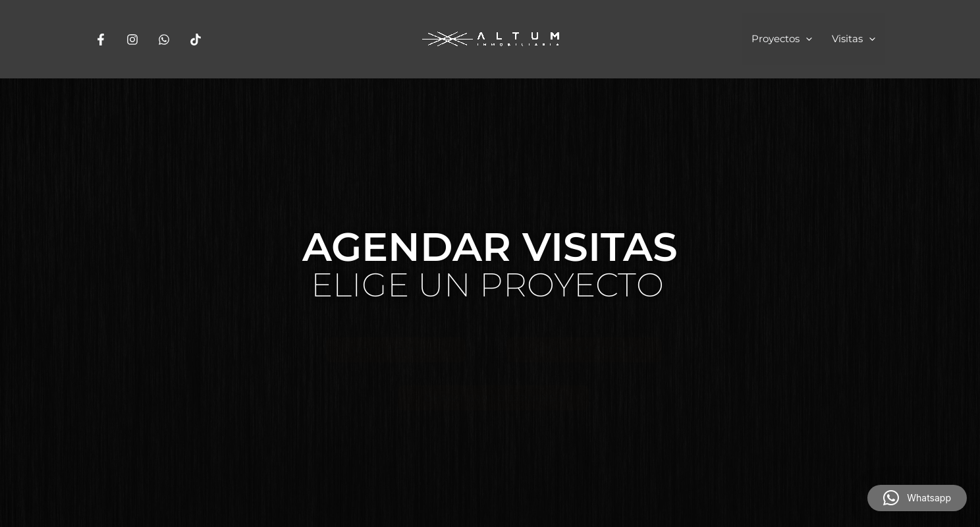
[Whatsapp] (164, 40)
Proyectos (782, 39)
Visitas (854, 39)
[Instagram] (132, 40)
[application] (806, 39)
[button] (917, 498)
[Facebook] (101, 40)
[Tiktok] (196, 40)
